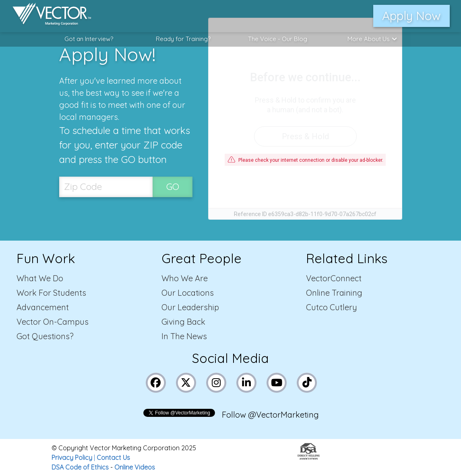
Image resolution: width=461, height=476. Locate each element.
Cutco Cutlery (332, 307)
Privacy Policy (72, 457)
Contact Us (113, 457)
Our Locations (188, 293)
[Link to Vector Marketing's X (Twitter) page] (186, 382)
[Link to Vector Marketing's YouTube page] (276, 382)
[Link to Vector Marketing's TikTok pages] (307, 382)
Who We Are (185, 278)
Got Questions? (45, 336)
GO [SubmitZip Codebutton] (173, 186)
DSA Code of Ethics (80, 467)
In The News (184, 336)
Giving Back (183, 322)
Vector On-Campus (53, 322)
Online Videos (135, 467)
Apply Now (411, 16)
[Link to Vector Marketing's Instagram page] (216, 382)
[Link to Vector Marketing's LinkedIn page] (247, 382)
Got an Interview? (89, 39)
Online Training (334, 293)
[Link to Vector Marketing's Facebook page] (156, 382)
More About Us (372, 39)
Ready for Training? (183, 39)
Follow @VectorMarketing (270, 415)
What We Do (40, 278)
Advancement (43, 307)
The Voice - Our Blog (278, 39)
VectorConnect (334, 278)
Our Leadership (190, 307)
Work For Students (51, 293)
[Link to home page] (48, 16)
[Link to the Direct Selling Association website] (309, 457)
